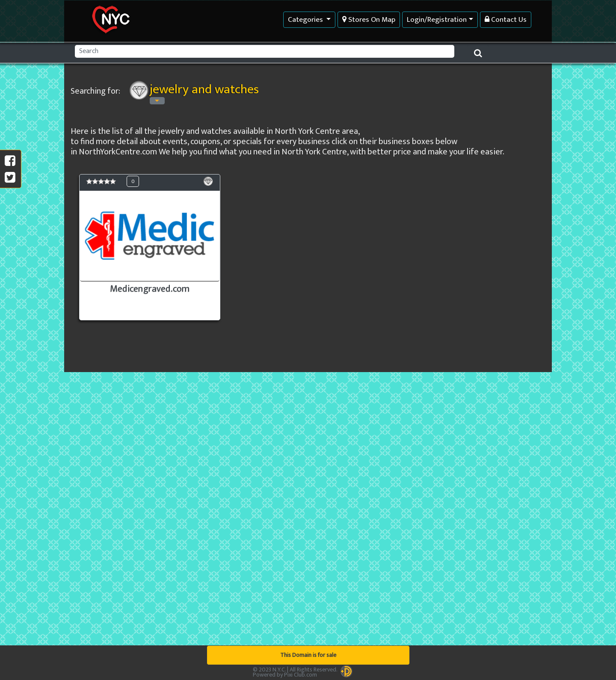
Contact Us (506, 19)
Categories (306, 19)
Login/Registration (437, 19)
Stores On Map (369, 19)
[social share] (10, 178)
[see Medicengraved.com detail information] (150, 247)
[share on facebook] (10, 161)
